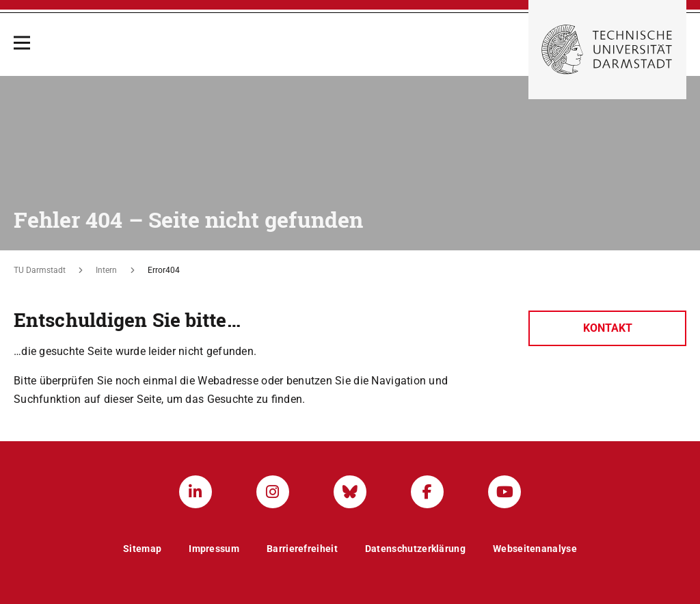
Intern (106, 270)
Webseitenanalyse (535, 549)
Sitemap (142, 549)
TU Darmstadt (40, 270)
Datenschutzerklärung (415, 549)
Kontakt (608, 328)
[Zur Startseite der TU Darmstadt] (607, 50)
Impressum (214, 549)
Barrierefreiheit (302, 549)
